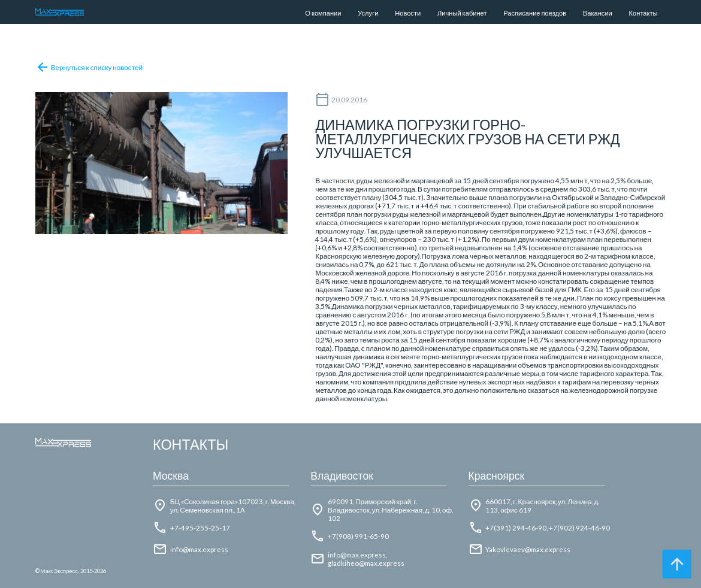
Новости (408, 13)
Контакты (643, 13)
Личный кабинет (462, 13)
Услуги (368, 13)
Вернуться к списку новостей (89, 67)
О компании (323, 13)
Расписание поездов (535, 13)
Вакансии (598, 13)
